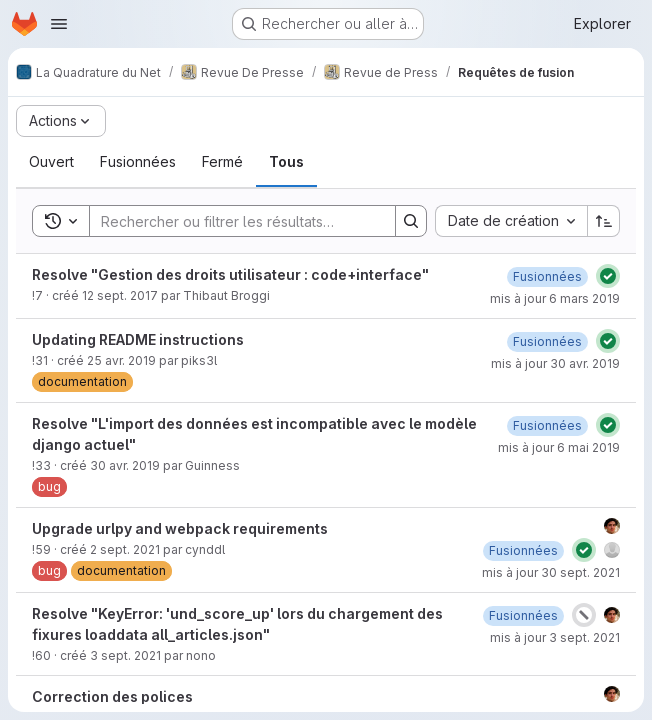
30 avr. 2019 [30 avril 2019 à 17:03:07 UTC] (125, 465)
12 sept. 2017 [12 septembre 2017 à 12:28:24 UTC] (120, 295)
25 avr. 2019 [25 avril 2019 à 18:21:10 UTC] (121, 360)
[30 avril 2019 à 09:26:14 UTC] (547, 341)
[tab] (51, 162)
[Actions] (61, 121)
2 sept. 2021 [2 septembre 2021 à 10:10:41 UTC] (125, 549)
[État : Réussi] (608, 276)
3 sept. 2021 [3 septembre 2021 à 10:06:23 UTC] (125, 655)
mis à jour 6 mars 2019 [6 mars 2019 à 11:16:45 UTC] (555, 298)
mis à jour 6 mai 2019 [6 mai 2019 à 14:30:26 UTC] (559, 447)
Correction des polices (112, 696)
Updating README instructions (138, 339)
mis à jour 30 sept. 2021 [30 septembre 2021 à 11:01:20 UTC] (551, 572)
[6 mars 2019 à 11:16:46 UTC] (547, 276)
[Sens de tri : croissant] (604, 221)
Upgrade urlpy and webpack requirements (180, 528)
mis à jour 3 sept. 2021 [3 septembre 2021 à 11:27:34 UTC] (555, 637)
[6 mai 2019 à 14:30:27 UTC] (547, 425)
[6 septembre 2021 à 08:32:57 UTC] (523, 550)
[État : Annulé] (584, 615)
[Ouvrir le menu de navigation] (59, 24)
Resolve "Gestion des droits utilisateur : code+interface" (230, 274)
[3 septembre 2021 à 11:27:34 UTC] (523, 615)
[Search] (232, 221)
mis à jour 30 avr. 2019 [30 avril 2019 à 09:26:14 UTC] (555, 363)
